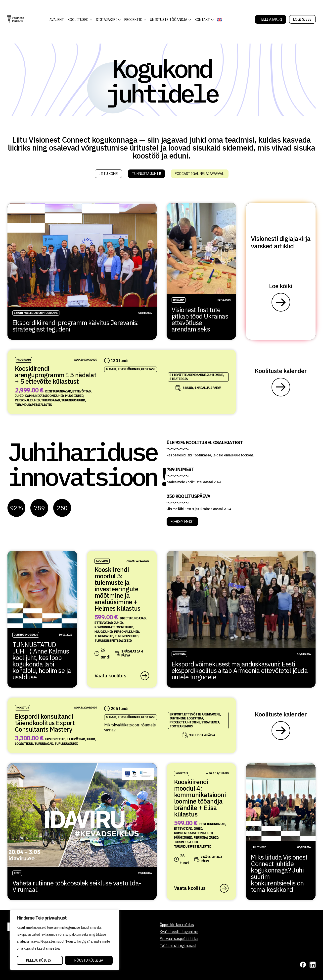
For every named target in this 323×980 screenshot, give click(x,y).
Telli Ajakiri (271, 19)
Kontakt (202, 20)
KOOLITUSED (78, 20)
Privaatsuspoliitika (179, 939)
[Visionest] (16, 19)
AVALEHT (57, 20)
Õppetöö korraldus (177, 925)
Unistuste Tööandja (169, 20)
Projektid (133, 20)
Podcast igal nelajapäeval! (200, 174)
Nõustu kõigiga (89, 960)
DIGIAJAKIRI (106, 20)
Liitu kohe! (108, 174)
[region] (65, 940)
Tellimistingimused (178, 946)
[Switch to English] (220, 20)
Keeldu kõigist (40, 960)
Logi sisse (302, 19)
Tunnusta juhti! (146, 174)
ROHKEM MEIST (183, 522)
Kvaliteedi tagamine (179, 932)
